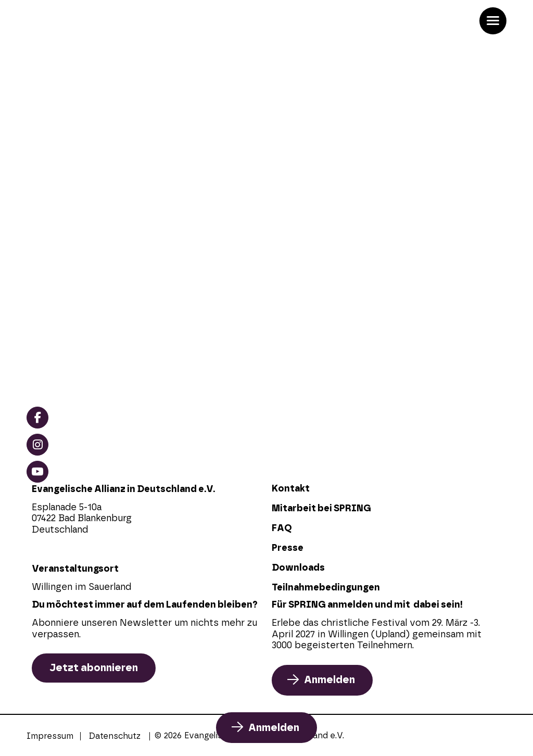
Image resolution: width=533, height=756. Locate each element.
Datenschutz (115, 736)
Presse (288, 548)
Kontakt (291, 489)
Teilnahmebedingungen (326, 588)
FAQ (282, 528)
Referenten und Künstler (119, 288)
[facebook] (37, 418)
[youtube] (37, 472)
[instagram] (37, 445)
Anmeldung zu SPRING (115, 250)
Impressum (50, 736)
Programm (76, 269)
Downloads (298, 568)
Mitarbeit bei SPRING (321, 509)
